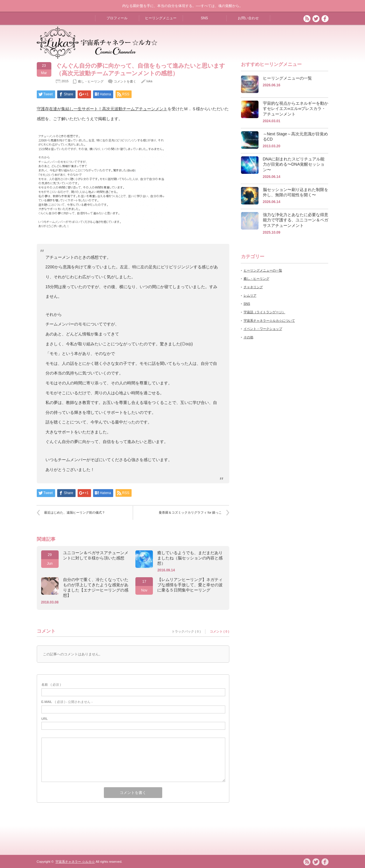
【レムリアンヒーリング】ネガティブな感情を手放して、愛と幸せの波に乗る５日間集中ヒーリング (190, 585)
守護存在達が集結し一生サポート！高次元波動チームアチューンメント (102, 109)
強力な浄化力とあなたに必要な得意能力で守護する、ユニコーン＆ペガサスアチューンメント (296, 220)
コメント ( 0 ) (220, 631)
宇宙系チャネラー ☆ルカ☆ (75, 862)
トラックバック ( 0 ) (186, 631)
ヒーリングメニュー (161, 18)
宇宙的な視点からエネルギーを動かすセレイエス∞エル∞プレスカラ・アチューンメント (296, 109)
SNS (204, 18)
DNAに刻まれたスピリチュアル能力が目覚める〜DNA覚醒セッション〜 (294, 164)
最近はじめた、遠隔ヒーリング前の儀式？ (75, 512)
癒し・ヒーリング (91, 81)
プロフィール (117, 18)
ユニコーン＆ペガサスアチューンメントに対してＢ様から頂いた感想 (96, 555)
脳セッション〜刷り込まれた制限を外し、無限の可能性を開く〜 (296, 192)
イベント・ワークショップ (263, 329)
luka (149, 81)
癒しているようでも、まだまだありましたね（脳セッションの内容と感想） (190, 558)
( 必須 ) (51, 685)
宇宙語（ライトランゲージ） (264, 312)
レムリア (250, 295)
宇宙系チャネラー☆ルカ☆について (269, 321)
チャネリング (253, 287)
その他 (248, 337)
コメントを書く (125, 81)
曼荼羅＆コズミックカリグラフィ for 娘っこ (190, 512)
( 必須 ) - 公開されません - (67, 702)
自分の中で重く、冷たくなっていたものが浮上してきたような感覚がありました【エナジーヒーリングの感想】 (96, 587)
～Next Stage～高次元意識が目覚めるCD (295, 137)
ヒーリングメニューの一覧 (287, 78)
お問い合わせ (248, 18)
